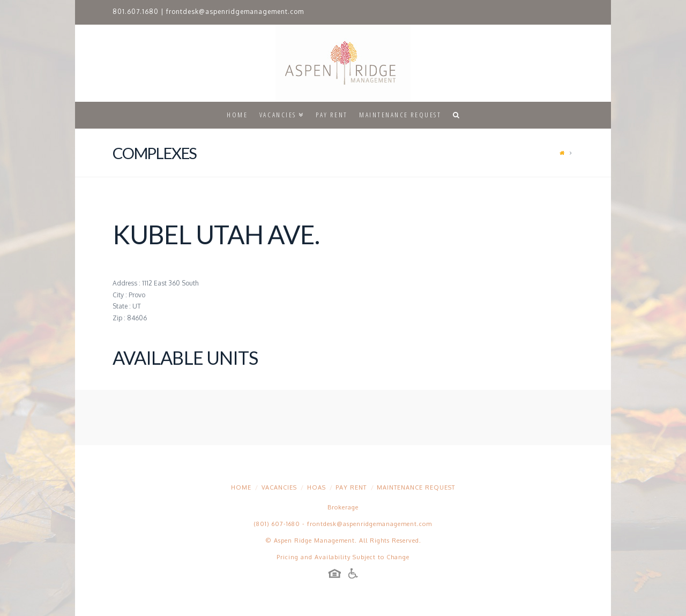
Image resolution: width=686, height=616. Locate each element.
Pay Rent (351, 487)
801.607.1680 (136, 12)
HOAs (316, 487)
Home (241, 487)
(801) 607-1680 (277, 524)
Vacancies (279, 487)
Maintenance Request (416, 487)
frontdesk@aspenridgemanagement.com (235, 12)
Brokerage (343, 507)
